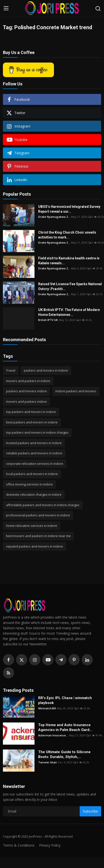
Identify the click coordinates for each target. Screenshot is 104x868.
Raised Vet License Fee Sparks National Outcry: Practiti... (70, 286)
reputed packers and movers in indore (35, 546)
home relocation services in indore (32, 526)
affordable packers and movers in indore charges (43, 505)
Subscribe (90, 811)
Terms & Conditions (19, 845)
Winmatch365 (47, 708)
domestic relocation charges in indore (34, 494)
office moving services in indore (29, 484)
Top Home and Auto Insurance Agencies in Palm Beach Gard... (65, 727)
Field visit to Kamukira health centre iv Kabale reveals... (69, 261)
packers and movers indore (26, 391)
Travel (11, 370)
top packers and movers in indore (31, 412)
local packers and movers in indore (32, 474)
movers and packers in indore (28, 381)
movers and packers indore (26, 402)
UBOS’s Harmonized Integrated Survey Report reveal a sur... (69, 209)
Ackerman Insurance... (53, 735)
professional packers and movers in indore (38, 515)
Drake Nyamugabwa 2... (54, 217)
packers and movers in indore (46, 370)
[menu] (6, 9)
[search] (98, 9)
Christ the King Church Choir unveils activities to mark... (67, 235)
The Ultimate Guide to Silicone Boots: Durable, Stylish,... (64, 754)
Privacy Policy (50, 845)
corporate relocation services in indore (35, 464)
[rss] (9, 673)
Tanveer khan (48, 762)
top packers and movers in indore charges (37, 432)
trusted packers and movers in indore (34, 443)
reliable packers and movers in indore (34, 453)
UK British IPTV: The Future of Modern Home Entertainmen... (69, 312)
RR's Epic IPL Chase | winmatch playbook (65, 700)
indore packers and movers (76, 391)
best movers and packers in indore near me (38, 536)
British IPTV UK (48, 320)
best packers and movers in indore (32, 422)
